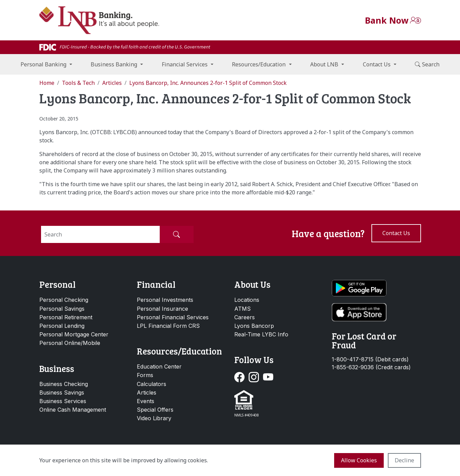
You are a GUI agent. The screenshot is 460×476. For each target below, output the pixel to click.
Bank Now (387, 20)
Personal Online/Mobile (70, 343)
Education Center (159, 366)
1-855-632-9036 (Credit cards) (371, 367)
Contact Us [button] (377, 64)
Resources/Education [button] (259, 64)
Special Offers (155, 410)
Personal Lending (62, 326)
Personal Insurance (162, 309)
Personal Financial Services (173, 317)
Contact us (396, 233)
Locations (247, 300)
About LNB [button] (324, 64)
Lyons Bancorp (254, 326)
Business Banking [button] (114, 64)
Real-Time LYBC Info (261, 334)
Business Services (63, 401)
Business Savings (62, 393)
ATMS (242, 309)
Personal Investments (165, 300)
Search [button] (427, 64)
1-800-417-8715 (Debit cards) (370, 359)
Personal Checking (64, 300)
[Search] (100, 234)
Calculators (152, 384)
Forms (145, 375)
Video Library (154, 418)
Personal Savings (62, 309)
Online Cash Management (73, 410)
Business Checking (64, 384)
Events (146, 401)
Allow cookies (359, 460)
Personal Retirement (66, 317)
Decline (404, 460)
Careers (245, 317)
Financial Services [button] (185, 64)
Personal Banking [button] (43, 64)
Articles (147, 393)
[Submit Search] (176, 234)
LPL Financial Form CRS (168, 326)
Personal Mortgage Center (74, 334)
